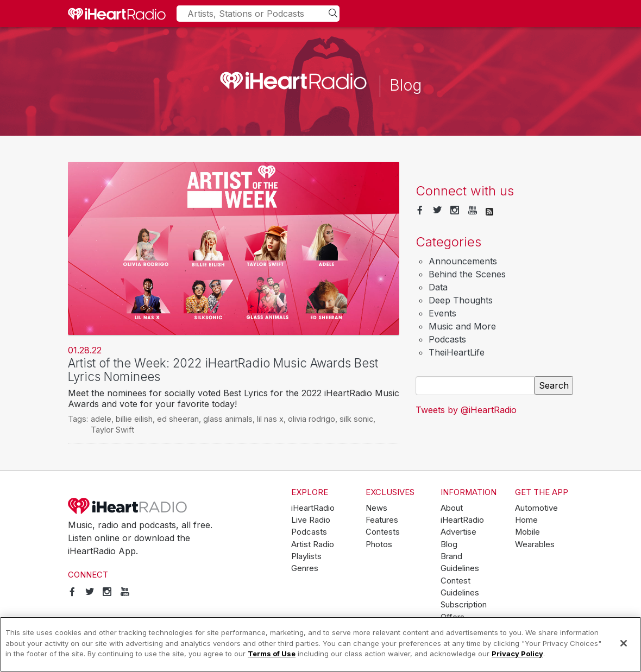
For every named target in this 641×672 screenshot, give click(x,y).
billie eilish (134, 419)
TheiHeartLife (457, 352)
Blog (449, 544)
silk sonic (356, 419)
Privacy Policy (517, 654)
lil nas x (270, 419)
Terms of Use (272, 654)
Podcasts (447, 339)
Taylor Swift (112, 430)
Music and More (462, 326)
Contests (383, 532)
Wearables (535, 544)
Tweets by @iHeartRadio (466, 410)
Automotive (536, 508)
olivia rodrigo (312, 419)
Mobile (527, 532)
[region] (320, 644)
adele (101, 419)
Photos (379, 544)
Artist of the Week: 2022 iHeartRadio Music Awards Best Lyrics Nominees (223, 370)
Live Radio (311, 520)
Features (382, 520)
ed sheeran (178, 419)
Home (526, 520)
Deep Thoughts (461, 300)
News (376, 508)
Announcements (463, 261)
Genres (305, 568)
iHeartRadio (128, 506)
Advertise (458, 532)
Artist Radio (313, 544)
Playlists (306, 556)
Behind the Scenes (467, 274)
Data (438, 287)
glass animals (228, 419)
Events (442, 313)
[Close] (624, 643)
